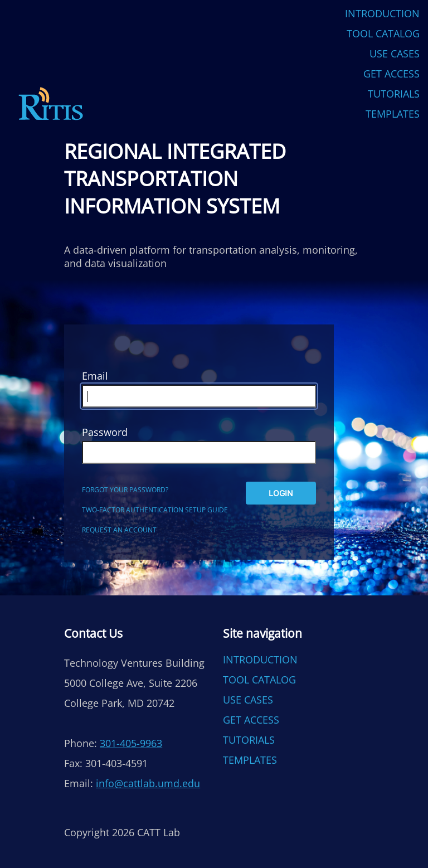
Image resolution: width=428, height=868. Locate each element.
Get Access (391, 74)
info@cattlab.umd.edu (148, 783)
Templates (393, 114)
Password (105, 432)
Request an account (119, 530)
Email (95, 376)
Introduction (382, 13)
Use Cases (395, 54)
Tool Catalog (383, 33)
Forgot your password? (125, 490)
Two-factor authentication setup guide (155, 510)
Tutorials (394, 94)
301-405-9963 (131, 743)
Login (281, 493)
